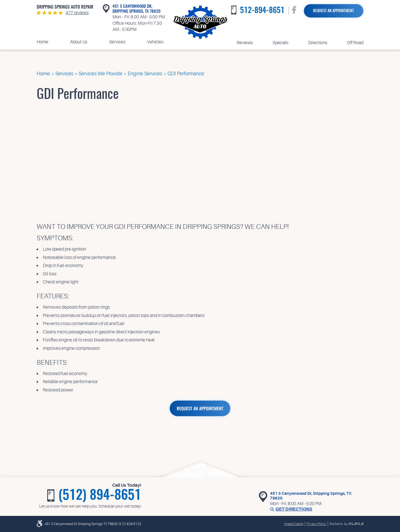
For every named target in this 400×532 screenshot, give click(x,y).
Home (42, 42)
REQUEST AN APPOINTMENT (200, 409)
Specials (280, 43)
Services (117, 42)
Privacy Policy (316, 524)
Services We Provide (101, 74)
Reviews (245, 43)
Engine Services (145, 74)
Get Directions (294, 509)
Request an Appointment (333, 11)
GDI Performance (186, 74)
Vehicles (155, 42)
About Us (79, 42)
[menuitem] (42, 42)
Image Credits (294, 524)
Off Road (355, 43)
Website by (346, 524)
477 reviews (77, 13)
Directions (318, 43)
